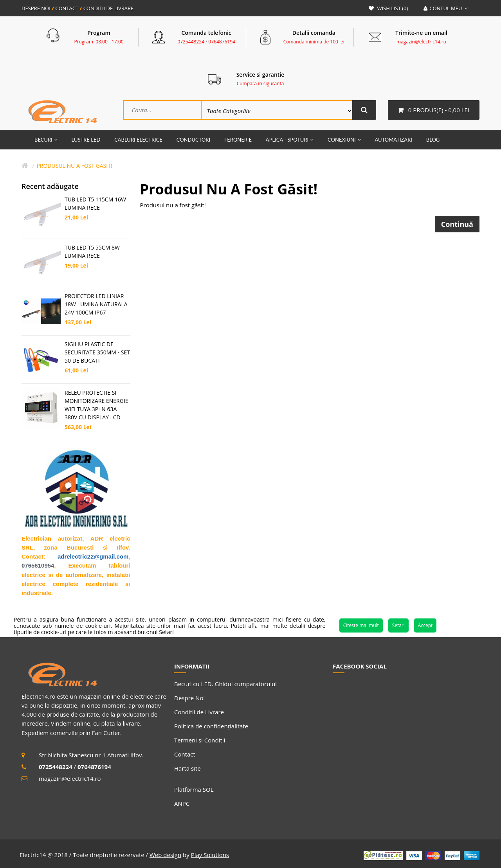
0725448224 (191, 42)
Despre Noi (189, 698)
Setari (398, 625)
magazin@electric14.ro (421, 42)
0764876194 (222, 42)
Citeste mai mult (361, 625)
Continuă (457, 224)
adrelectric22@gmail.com (93, 556)
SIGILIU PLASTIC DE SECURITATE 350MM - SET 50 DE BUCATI (97, 352)
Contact (185, 754)
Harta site (187, 768)
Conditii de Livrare (199, 712)
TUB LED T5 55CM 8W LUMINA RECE (92, 252)
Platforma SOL (194, 789)
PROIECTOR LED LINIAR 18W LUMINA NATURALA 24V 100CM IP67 (96, 304)
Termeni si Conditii (200, 740)
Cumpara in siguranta (260, 84)
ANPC (182, 803)
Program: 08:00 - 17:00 (99, 42)
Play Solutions (210, 855)
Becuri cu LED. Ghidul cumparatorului (225, 684)
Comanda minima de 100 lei (314, 42)
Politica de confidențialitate (211, 726)
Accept (425, 625)
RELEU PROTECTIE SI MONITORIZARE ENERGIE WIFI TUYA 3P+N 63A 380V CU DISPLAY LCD (96, 405)
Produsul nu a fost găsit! (74, 166)
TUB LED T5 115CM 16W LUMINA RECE (95, 203)
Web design (165, 855)
